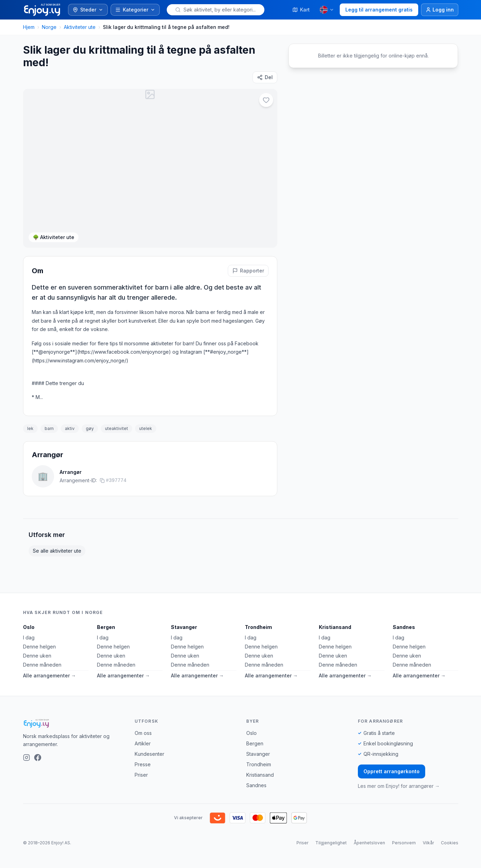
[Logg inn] (440, 10)
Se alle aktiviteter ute (57, 551)
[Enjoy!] (73, 723)
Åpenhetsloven (369, 843)
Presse (143, 764)
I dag (29, 637)
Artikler (143, 743)
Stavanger (184, 627)
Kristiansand (335, 627)
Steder (88, 10)
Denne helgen (39, 647)
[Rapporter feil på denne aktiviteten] (248, 271)
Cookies (450, 843)
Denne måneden (42, 665)
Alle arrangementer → (50, 675)
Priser (141, 775)
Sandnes (404, 627)
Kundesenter (149, 754)
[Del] (265, 77)
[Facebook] (38, 758)
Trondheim (258, 627)
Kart (301, 10)
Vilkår (428, 843)
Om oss (143, 733)
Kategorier (135, 10)
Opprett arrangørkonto (392, 771)
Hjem (29, 27)
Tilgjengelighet (331, 843)
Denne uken (37, 656)
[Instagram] (27, 758)
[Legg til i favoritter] (266, 100)
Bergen (106, 627)
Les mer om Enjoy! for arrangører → (399, 786)
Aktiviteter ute (80, 27)
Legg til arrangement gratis (379, 10)
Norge (49, 27)
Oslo (29, 627)
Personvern (404, 843)
